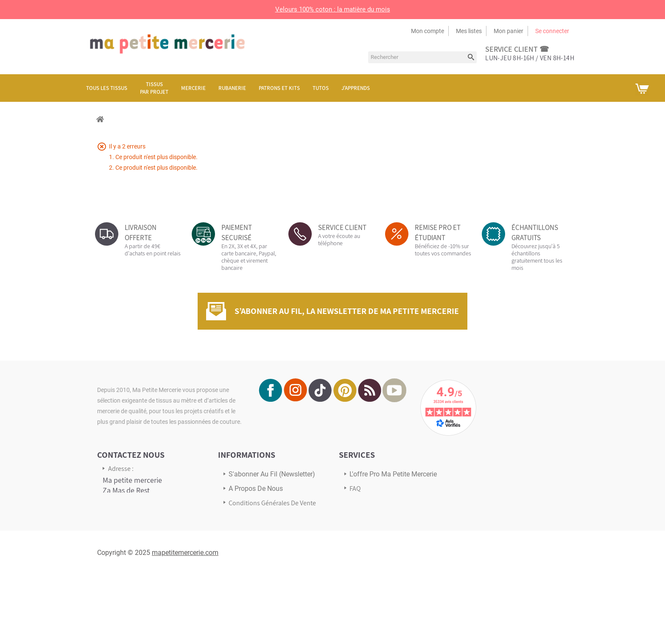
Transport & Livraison (380, 503)
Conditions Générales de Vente (272, 503)
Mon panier (509, 31)
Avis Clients (366, 517)
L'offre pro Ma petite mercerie (393, 474)
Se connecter (552, 31)
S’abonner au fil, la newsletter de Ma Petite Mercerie (347, 311)
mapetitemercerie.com (185, 622)
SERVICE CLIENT (342, 227)
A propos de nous (256, 489)
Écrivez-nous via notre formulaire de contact (138, 571)
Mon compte (427, 31)
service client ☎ (517, 49)
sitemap (240, 542)
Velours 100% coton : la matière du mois (333, 9)
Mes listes (469, 31)
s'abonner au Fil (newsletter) (272, 474)
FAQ (355, 489)
